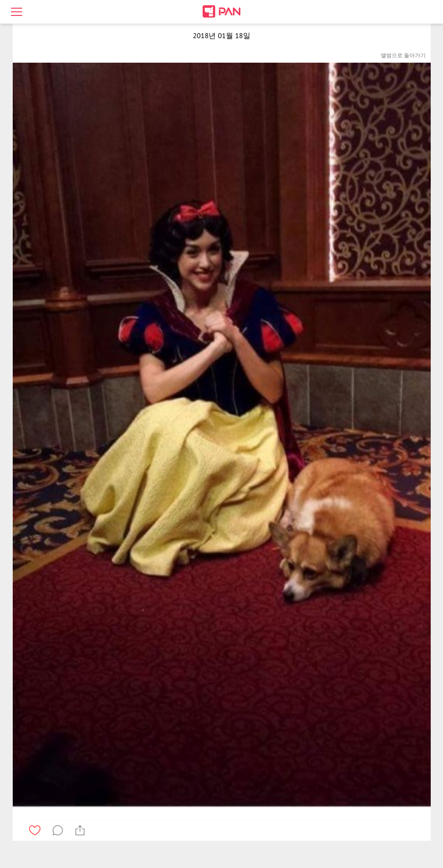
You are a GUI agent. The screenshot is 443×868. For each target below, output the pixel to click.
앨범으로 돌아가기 (403, 55)
